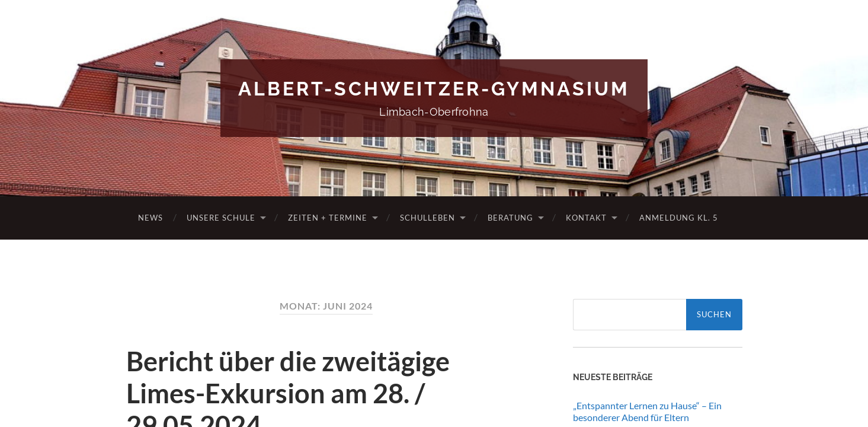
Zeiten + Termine (328, 218)
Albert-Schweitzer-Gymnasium (434, 89)
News (150, 218)
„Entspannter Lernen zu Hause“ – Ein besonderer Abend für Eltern (647, 412)
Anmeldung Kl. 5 (679, 218)
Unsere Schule (221, 218)
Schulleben (427, 218)
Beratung (510, 218)
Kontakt (586, 218)
